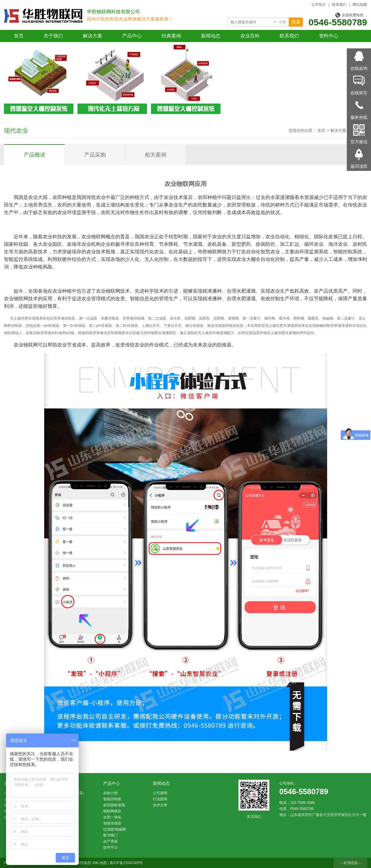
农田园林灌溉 (114, 805)
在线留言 (359, 93)
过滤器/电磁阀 (115, 829)
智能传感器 (112, 823)
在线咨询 (359, 68)
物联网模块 (112, 811)
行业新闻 (160, 799)
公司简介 (319, 5)
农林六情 (110, 793)
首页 (19, 36)
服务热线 (359, 117)
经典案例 (171, 36)
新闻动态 (211, 36)
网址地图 (360, 5)
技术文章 (160, 805)
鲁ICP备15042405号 (126, 863)
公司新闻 (160, 793)
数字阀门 (110, 835)
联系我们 (339, 5)
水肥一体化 (112, 817)
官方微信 (359, 142)
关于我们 (53, 36)
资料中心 (329, 36)
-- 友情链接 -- (350, 863)
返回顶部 (359, 166)
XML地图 (100, 863)
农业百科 (250, 36)
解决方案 (93, 36)
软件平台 (110, 847)
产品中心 (132, 36)
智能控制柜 (112, 799)
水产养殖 (110, 841)
